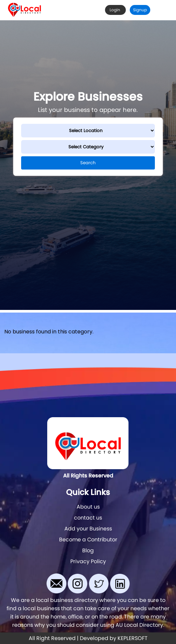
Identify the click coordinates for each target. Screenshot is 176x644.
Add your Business (88, 529)
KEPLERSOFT (133, 638)
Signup (140, 10)
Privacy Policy (88, 561)
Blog (88, 550)
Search (88, 163)
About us (88, 507)
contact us (88, 518)
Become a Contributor (88, 540)
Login (115, 10)
